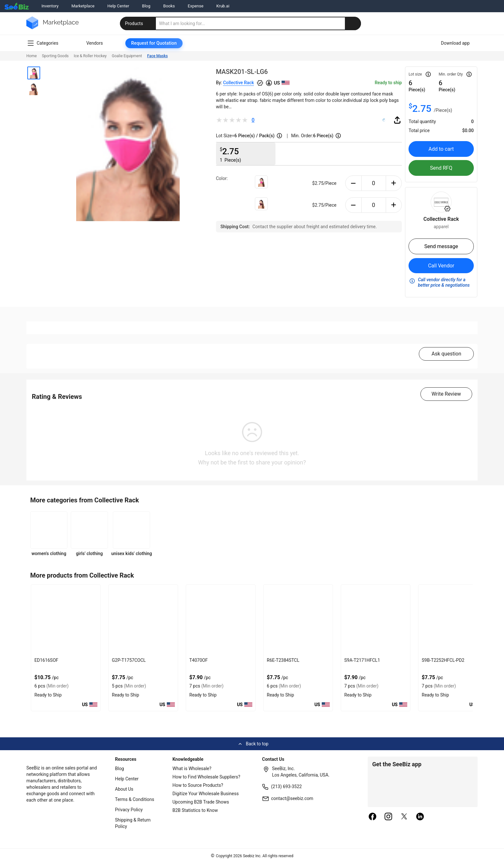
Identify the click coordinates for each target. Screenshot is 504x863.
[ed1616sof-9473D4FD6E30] (66, 620)
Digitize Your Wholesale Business (206, 794)
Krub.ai (223, 6)
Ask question (446, 354)
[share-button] (397, 120)
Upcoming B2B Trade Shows (201, 802)
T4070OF (198, 660)
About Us (124, 789)
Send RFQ (441, 168)
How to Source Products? (198, 785)
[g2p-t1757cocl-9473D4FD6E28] (143, 620)
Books (169, 6)
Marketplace (83, 6)
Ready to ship (388, 83)
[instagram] (388, 817)
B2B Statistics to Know (195, 810)
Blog (146, 6)
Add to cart (441, 149)
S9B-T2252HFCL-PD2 (443, 660)
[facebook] (373, 817)
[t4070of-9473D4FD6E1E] (221, 620)
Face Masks (157, 56)
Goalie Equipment (127, 56)
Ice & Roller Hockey (90, 56)
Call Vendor (441, 266)
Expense (196, 6)
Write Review (446, 394)
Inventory (50, 6)
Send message (441, 246)
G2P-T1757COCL (129, 660)
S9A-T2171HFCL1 (362, 660)
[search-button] (353, 23)
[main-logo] (53, 27)
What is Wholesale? (192, 769)
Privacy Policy (129, 810)
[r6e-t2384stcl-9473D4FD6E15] (298, 620)
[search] (258, 23)
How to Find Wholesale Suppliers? (207, 777)
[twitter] (404, 817)
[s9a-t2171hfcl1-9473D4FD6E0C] (376, 620)
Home (32, 56)
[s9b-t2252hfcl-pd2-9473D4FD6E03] (453, 620)
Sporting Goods (55, 56)
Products (139, 23)
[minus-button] (353, 183)
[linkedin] (420, 817)
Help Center (118, 6)
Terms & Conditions (135, 799)
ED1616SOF (46, 660)
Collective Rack (239, 83)
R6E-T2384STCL (283, 660)
